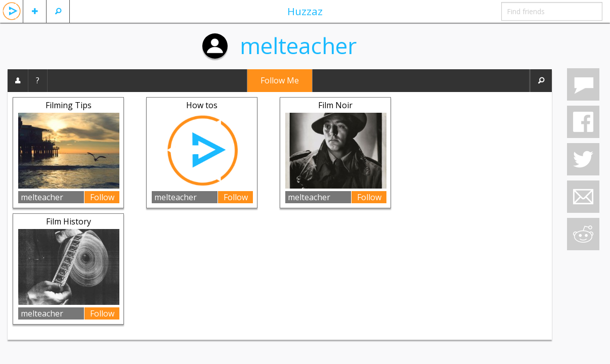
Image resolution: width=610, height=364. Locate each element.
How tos (202, 105)
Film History (69, 221)
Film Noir (335, 105)
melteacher (298, 45)
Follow (102, 197)
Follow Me (280, 80)
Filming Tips (69, 105)
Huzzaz (305, 11)
